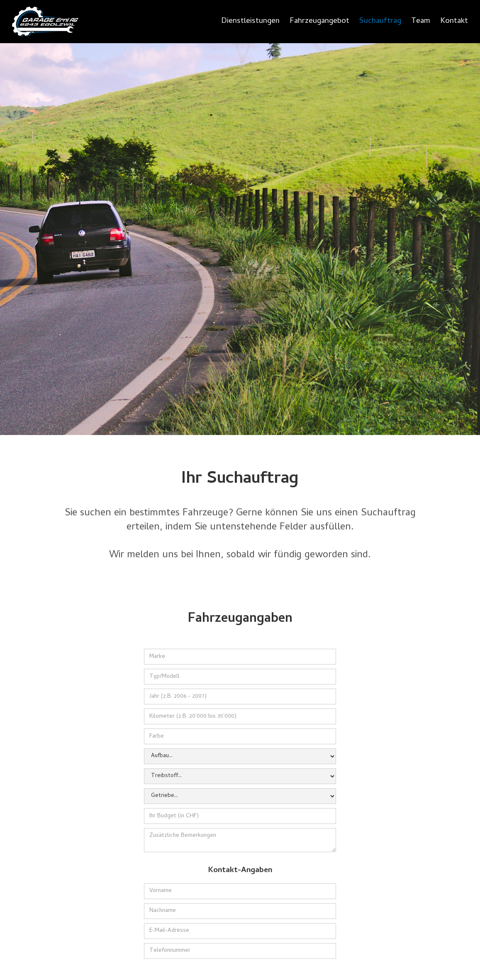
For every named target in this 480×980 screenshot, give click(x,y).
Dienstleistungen (250, 21)
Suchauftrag (380, 21)
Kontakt (454, 21)
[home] (45, 22)
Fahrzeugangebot (319, 21)
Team (421, 21)
